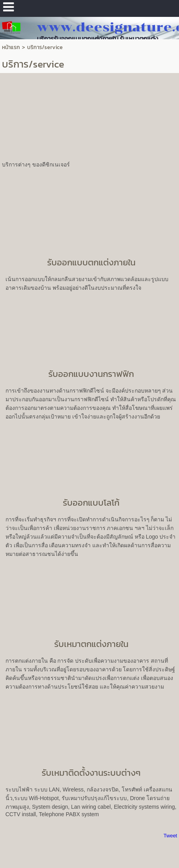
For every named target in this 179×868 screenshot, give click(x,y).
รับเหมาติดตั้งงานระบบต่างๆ (91, 773)
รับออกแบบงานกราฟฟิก (91, 374)
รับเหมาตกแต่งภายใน (91, 644)
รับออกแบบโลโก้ (91, 503)
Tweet (171, 836)
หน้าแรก (11, 47)
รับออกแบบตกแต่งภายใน (91, 262)
